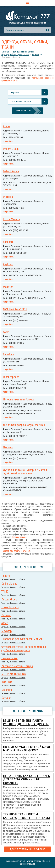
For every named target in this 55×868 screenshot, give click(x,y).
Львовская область (11, 57)
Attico (6, 126)
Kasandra (8, 242)
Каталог (5, 52)
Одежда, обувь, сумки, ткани (15, 54)
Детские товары (19, 537)
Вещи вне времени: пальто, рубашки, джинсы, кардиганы (26, 722)
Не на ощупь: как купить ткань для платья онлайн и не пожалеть (26, 779)
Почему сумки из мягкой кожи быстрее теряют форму (27, 749)
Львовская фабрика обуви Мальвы (24, 425)
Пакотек (8, 447)
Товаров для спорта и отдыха (16, 551)
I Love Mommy (12, 219)
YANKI (7, 332)
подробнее (8, 141)
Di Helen (8, 197)
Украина (35, 54)
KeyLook (8, 264)
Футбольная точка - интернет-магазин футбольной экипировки (26, 472)
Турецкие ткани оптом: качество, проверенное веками (26, 816)
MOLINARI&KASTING (15, 309)
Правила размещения (15, 861)
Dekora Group (11, 149)
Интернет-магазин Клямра (19, 399)
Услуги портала (34, 861)
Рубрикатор (23, 111)
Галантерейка (11, 377)
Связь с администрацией (35, 862)
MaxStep (8, 287)
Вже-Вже (9, 354)
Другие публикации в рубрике (27, 849)
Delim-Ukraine (11, 171)
